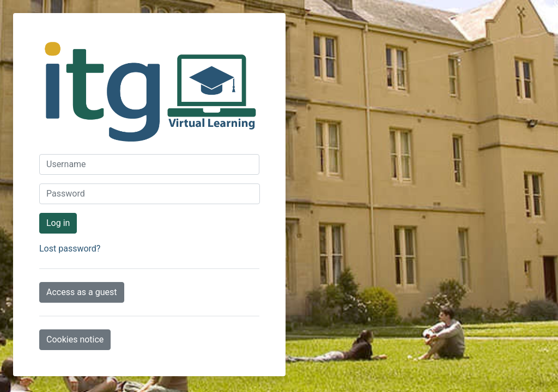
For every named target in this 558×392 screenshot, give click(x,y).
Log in (58, 223)
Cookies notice (75, 339)
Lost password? (70, 249)
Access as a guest (82, 292)
